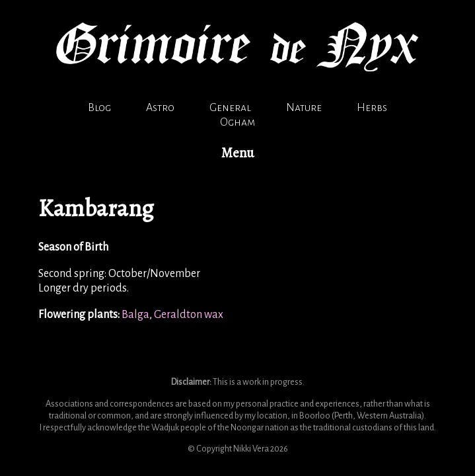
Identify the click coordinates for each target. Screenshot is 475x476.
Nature (304, 108)
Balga (135, 315)
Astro (160, 108)
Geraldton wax (189, 315)
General (230, 108)
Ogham (237, 122)
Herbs (372, 108)
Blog (99, 108)
